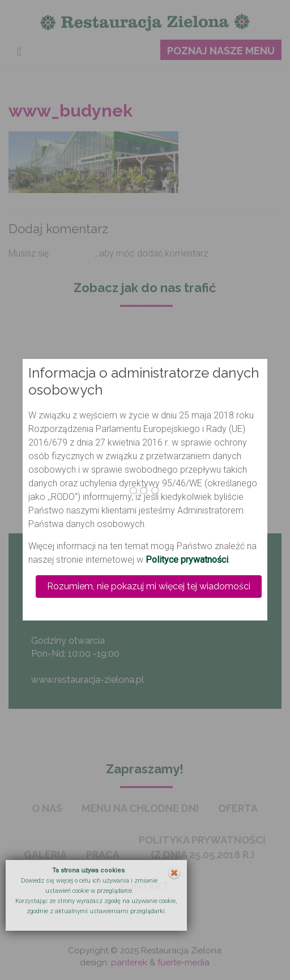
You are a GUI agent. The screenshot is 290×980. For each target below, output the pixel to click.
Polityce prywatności (187, 560)
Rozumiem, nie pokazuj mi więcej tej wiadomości (149, 586)
